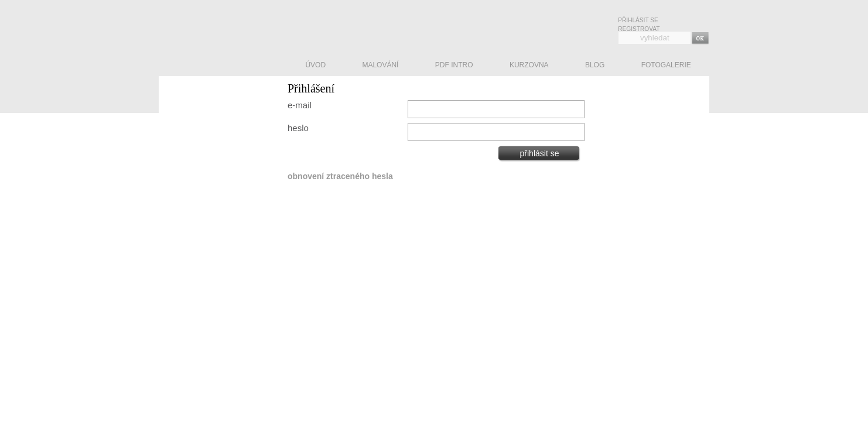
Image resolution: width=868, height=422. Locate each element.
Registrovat (639, 29)
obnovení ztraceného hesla (340, 176)
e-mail (300, 105)
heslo (298, 128)
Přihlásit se (638, 20)
